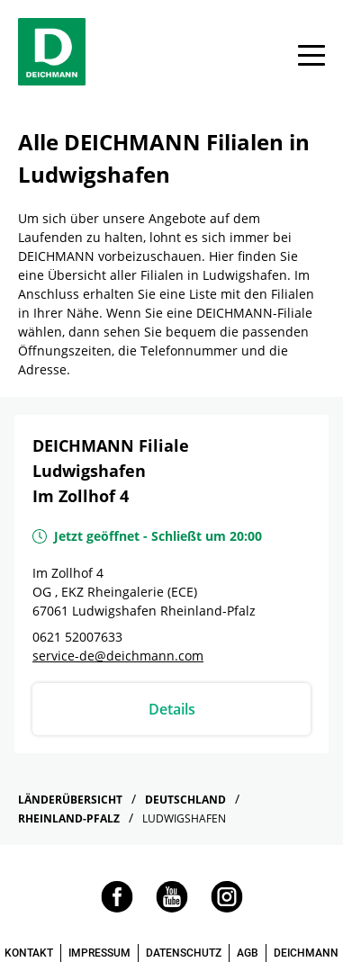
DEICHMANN (306, 953)
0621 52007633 (77, 637)
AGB (248, 953)
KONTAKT (29, 953)
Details (172, 709)
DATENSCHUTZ (184, 953)
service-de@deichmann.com (118, 656)
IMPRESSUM (99, 953)
